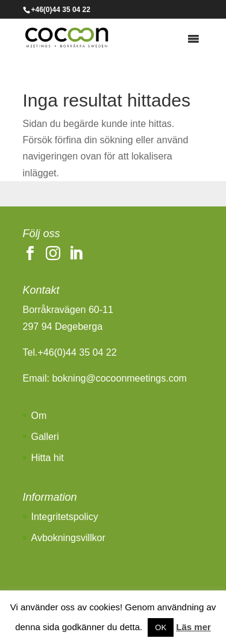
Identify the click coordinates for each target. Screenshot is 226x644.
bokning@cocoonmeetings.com (119, 378)
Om (39, 416)
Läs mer (193, 627)
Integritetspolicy (65, 517)
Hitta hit (48, 458)
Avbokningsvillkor (68, 538)
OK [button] (161, 627)
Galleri (45, 437)
